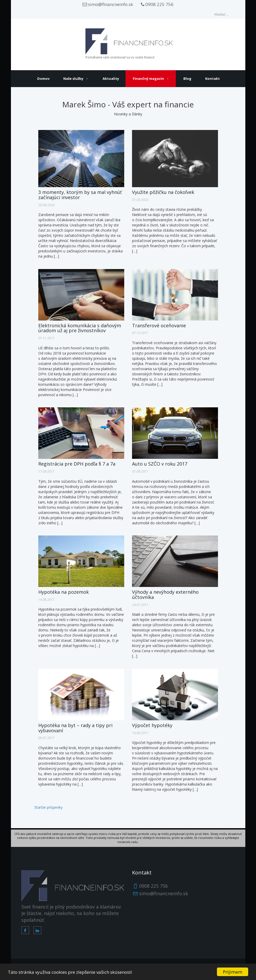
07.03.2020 (140, 200)
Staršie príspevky (48, 807)
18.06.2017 (140, 733)
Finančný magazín (148, 79)
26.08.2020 (46, 205)
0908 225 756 (157, 4)
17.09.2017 (46, 471)
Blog (187, 79)
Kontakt (213, 79)
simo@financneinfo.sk (108, 4)
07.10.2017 (140, 333)
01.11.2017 (46, 338)
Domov (43, 79)
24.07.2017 (140, 605)
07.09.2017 (140, 471)
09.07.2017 (46, 738)
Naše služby (73, 79)
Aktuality (111, 79)
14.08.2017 (46, 599)
